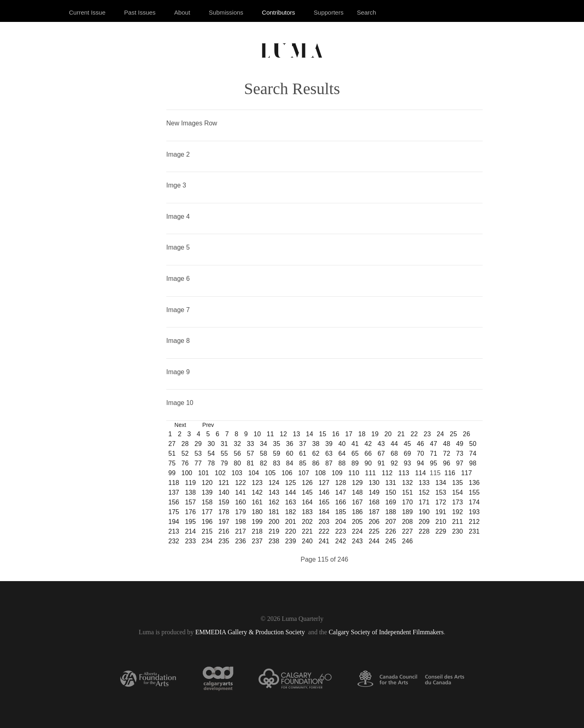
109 (337, 473)
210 (441, 522)
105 (270, 473)
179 (241, 512)
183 (307, 512)
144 (291, 492)
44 (394, 444)
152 (424, 492)
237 (257, 541)
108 (321, 473)
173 (458, 502)
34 (264, 444)
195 (190, 522)
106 (287, 473)
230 (458, 531)
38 (316, 444)
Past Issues (140, 12)
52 (185, 453)
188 (391, 512)
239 (291, 541)
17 (349, 434)
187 (374, 512)
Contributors (279, 12)
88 (342, 463)
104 (254, 473)
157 (190, 502)
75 (172, 463)
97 (460, 463)
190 (424, 512)
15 (323, 434)
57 (251, 453)
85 (303, 463)
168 (374, 502)
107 (304, 473)
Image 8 (178, 341)
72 (447, 453)
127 (324, 483)
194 (174, 522)
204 (341, 522)
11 (271, 434)
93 (408, 463)
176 (190, 512)
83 (277, 463)
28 (185, 444)
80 (237, 463)
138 (190, 492)
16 (336, 434)
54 (211, 453)
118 (174, 483)
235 (224, 541)
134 (441, 483)
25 (453, 434)
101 (203, 473)
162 (274, 502)
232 (174, 541)
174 (474, 502)
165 (324, 502)
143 (274, 492)
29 (198, 444)
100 (187, 473)
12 (283, 434)
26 (466, 434)
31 (224, 444)
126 (307, 483)
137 (174, 492)
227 (407, 531)
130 (374, 483)
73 (460, 453)
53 (198, 453)
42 (368, 444)
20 (388, 434)
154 (458, 492)
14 (309, 434)
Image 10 (180, 403)
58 (264, 453)
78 (211, 463)
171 (424, 502)
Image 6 (178, 279)
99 (172, 473)
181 (274, 512)
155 (474, 492)
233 (190, 541)
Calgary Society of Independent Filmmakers (386, 632)
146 (324, 492)
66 (368, 453)
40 (342, 444)
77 (198, 463)
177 (207, 512)
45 (408, 444)
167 (357, 502)
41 (355, 444)
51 (172, 453)
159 (224, 502)
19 (375, 434)
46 (421, 444)
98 (473, 463)
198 (241, 522)
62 (316, 453)
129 (357, 483)
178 (224, 512)
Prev (208, 425)
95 (434, 463)
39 (329, 444)
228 (424, 531)
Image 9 (178, 372)
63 (329, 453)
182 (291, 512)
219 (274, 531)
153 (441, 492)
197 (224, 522)
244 (374, 541)
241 (324, 541)
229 (441, 531)
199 (257, 522)
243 (357, 541)
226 (391, 531)
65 (355, 453)
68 (394, 453)
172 (441, 502)
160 (241, 502)
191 (441, 512)
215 (207, 531)
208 (407, 522)
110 (354, 473)
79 (224, 463)
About (182, 12)
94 (421, 463)
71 (434, 453)
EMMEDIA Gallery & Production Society (251, 632)
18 (362, 434)
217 (241, 531)
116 (450, 473)
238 (274, 541)
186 (357, 512)
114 (420, 473)
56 (237, 453)
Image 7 (178, 310)
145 (307, 492)
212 (474, 522)
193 (474, 512)
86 (316, 463)
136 (474, 483)
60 (290, 453)
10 (257, 434)
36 (290, 444)
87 (329, 463)
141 (241, 492)
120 (207, 483)
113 (404, 473)
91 (381, 463)
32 (237, 444)
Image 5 (178, 247)
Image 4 (178, 216)
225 (374, 531)
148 (357, 492)
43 (381, 444)
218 (257, 531)
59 (277, 453)
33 (251, 444)
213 (174, 531)
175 (174, 512)
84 (290, 463)
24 (440, 434)
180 (257, 512)
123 (257, 483)
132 (407, 483)
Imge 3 (176, 185)
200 (274, 522)
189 (407, 512)
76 (185, 463)
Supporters (329, 12)
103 (237, 473)
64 (342, 453)
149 (374, 492)
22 (414, 434)
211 (458, 522)
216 (224, 531)
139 (207, 492)
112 (387, 473)
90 (368, 463)
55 (224, 453)
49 (460, 444)
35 (277, 444)
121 (224, 483)
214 (190, 531)
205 (357, 522)
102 (220, 473)
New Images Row (192, 123)
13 (296, 434)
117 (467, 473)
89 (355, 463)
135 (458, 483)
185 (341, 512)
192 (458, 512)
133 (424, 483)
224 (357, 531)
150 (391, 492)
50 (473, 444)
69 (408, 453)
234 (207, 541)
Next (180, 425)
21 (401, 434)
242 (341, 541)
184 (324, 512)
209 (424, 522)
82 (264, 463)
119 (190, 483)
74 (473, 453)
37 (303, 444)
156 (174, 502)
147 (341, 492)
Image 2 (178, 154)
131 (391, 483)
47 (434, 444)
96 (447, 463)
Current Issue (87, 12)
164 (307, 502)
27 (172, 444)
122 (241, 483)
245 (391, 541)
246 (407, 541)
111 (370, 473)
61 (303, 453)
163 (291, 502)
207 (391, 522)
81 (251, 463)
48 (447, 444)
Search (367, 12)
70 (421, 453)
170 (407, 502)
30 (211, 444)
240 (307, 541)
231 (474, 531)
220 (291, 531)
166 (341, 502)
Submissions (226, 12)
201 (291, 522)
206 (374, 522)
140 (224, 492)
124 (274, 483)
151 (407, 492)
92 (394, 463)
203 (324, 522)
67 (381, 453)
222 (324, 531)
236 (241, 541)
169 (391, 502)
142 (257, 492)
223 (341, 531)
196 (207, 522)
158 (207, 502)
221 (307, 531)
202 (307, 522)
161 (257, 502)
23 (427, 434)
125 (291, 483)
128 (341, 483)
